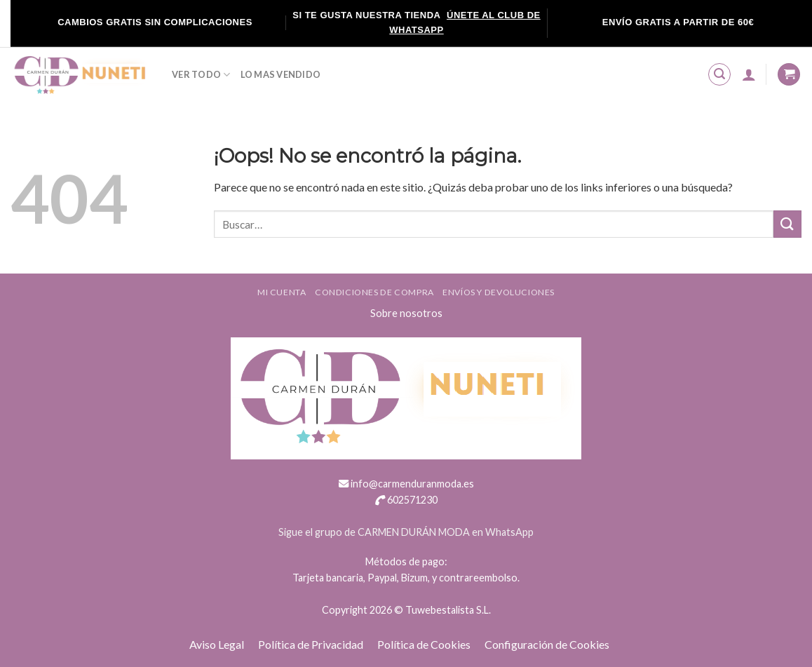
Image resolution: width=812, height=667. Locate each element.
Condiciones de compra (374, 292)
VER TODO (201, 75)
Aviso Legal (217, 644)
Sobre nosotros (406, 313)
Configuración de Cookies (547, 644)
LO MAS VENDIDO (281, 74)
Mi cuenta (282, 292)
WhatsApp (509, 532)
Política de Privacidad (311, 644)
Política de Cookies (424, 644)
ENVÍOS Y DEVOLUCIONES (499, 292)
